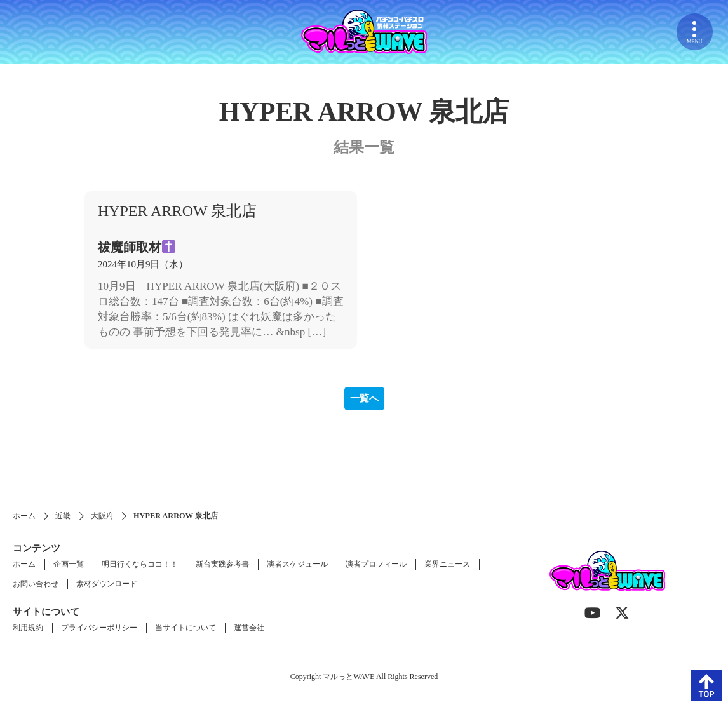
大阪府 (102, 516)
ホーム (24, 516)
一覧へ (364, 398)
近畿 (63, 516)
